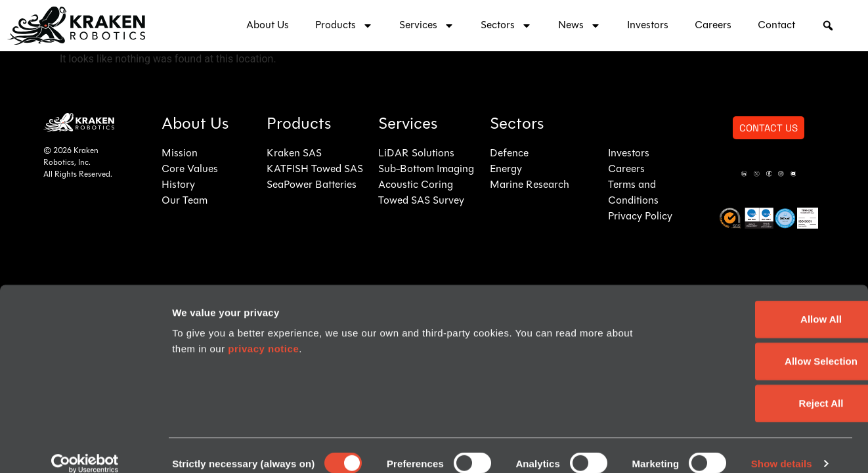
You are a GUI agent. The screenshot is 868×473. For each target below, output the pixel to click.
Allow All (759, 303)
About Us (268, 26)
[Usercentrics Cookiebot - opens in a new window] (85, 447)
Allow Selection (759, 345)
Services (427, 26)
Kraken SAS (294, 154)
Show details (782, 447)
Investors (648, 26)
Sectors (506, 26)
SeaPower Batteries (312, 185)
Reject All (758, 387)
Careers (713, 26)
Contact (776, 26)
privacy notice (263, 332)
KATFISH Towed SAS (315, 169)
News (579, 26)
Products (344, 26)
